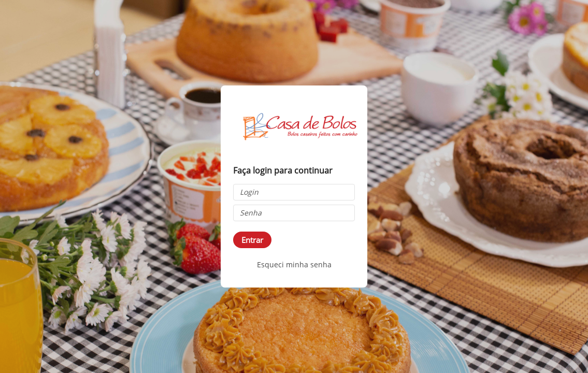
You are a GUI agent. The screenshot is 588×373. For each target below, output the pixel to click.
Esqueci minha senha (294, 264)
